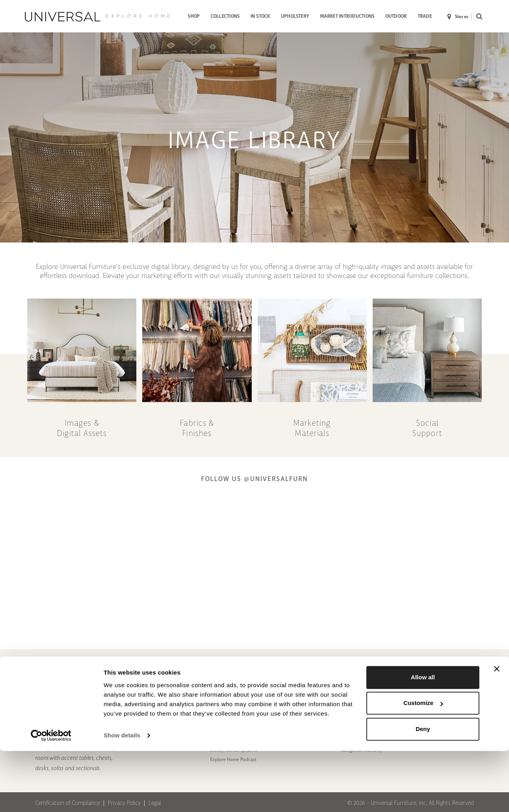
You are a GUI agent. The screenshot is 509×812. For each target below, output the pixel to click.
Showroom (156, 694)
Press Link (286, 675)
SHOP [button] (194, 16)
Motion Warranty (357, 712)
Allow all (423, 738)
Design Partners (161, 675)
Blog (215, 684)
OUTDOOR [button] (396, 16)
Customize (423, 764)
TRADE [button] (425, 16)
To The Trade (223, 675)
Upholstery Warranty (361, 703)
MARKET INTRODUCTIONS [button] (347, 16)
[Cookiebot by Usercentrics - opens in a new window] (51, 797)
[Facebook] (427, 679)
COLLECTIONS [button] (225, 16)
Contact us (351, 675)
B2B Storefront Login (297, 707)
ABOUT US (160, 666)
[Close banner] (497, 730)
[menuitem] (194, 17)
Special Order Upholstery (171, 684)
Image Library (289, 716)
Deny (423, 790)
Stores (458, 17)
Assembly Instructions (298, 684)
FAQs (345, 694)
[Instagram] (443, 679)
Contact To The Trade (361, 684)
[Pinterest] (411, 679)
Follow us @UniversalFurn (254, 479)
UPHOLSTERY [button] (295, 16)
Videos (217, 712)
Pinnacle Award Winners (235, 703)
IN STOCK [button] (260, 16)
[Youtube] (459, 679)
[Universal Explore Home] (99, 17)
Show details (122, 796)
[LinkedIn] (474, 679)
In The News (222, 694)
